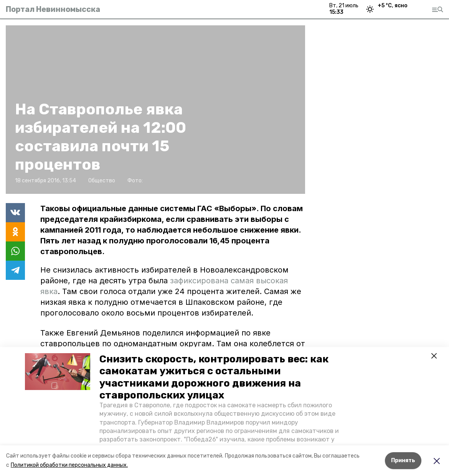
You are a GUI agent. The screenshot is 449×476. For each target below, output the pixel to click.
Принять (403, 460)
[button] (58, 372)
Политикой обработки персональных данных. (69, 465)
